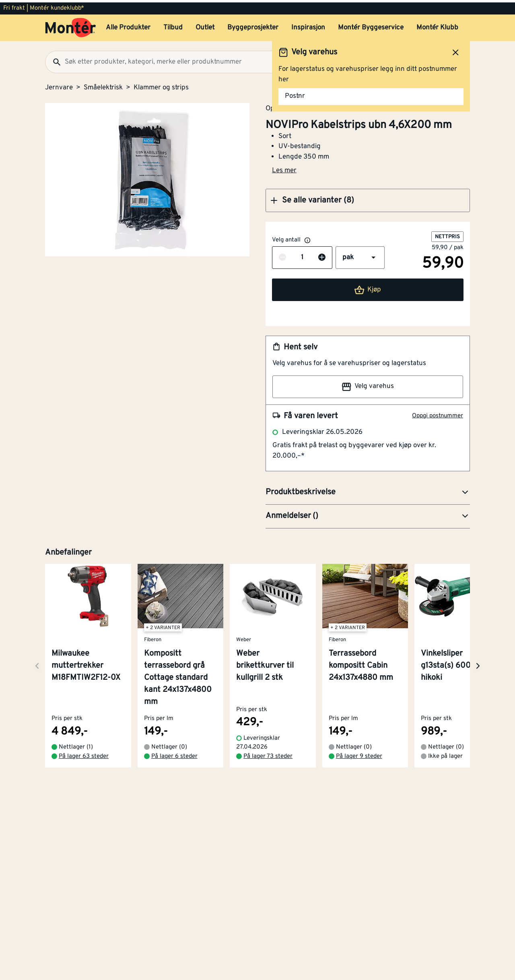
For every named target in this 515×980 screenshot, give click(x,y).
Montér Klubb (437, 25)
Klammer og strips (161, 85)
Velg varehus (368, 384)
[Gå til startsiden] (71, 25)
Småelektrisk (103, 85)
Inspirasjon (308, 25)
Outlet (205, 25)
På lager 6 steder (174, 754)
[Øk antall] (322, 256)
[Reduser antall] (282, 256)
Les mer (284, 168)
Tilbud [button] (173, 25)
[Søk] (54, 60)
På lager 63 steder (84, 754)
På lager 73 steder (268, 754)
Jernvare (59, 85)
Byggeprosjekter (253, 25)
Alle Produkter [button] (128, 25)
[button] (368, 198)
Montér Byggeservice (371, 25)
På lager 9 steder (359, 754)
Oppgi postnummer (438, 414)
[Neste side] (37, 663)
